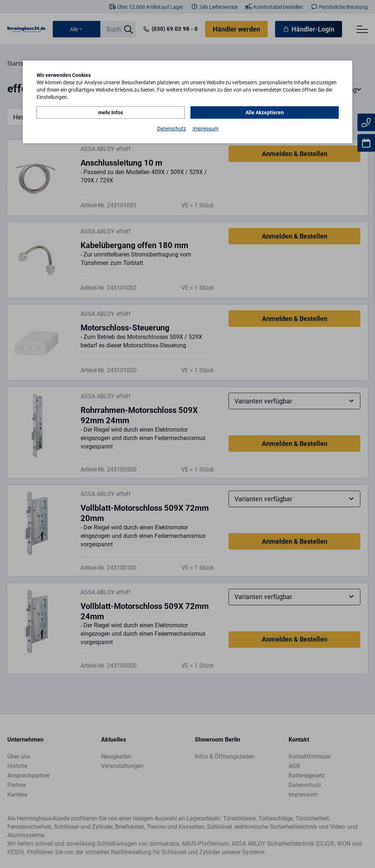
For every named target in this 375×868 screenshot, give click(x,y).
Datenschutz (172, 129)
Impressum (205, 129)
